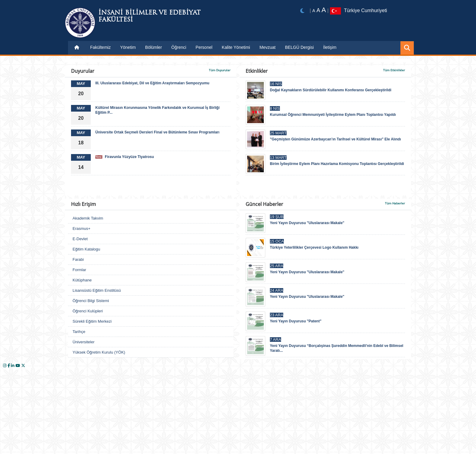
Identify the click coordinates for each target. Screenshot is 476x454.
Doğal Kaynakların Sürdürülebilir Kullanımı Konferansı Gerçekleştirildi (331, 90)
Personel (204, 47)
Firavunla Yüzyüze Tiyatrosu (125, 157)
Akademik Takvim (88, 218)
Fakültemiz (100, 47)
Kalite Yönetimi (236, 47)
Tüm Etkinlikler (394, 70)
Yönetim (128, 47)
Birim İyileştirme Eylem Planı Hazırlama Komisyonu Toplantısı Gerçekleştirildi (337, 164)
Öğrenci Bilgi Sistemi (91, 301)
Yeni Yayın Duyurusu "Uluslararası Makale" (307, 223)
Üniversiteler (83, 342)
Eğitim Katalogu (86, 249)
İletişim (330, 47)
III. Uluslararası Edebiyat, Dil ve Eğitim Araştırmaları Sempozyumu (152, 83)
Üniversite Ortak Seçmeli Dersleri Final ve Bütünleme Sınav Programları (157, 132)
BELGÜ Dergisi (299, 47)
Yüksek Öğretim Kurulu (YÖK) (99, 352)
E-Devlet (80, 239)
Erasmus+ (82, 229)
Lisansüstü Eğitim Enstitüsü (97, 290)
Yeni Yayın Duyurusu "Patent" (296, 321)
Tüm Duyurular (220, 70)
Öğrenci (179, 47)
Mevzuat (268, 47)
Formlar (79, 270)
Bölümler (153, 47)
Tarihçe (79, 332)
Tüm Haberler (395, 203)
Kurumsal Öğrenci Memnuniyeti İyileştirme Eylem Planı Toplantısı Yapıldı (333, 115)
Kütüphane (82, 280)
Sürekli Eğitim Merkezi (92, 321)
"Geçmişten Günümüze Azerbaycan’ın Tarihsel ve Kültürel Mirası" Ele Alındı (335, 139)
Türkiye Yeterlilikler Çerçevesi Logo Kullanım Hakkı (314, 247)
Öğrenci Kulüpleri (88, 311)
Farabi (78, 259)
